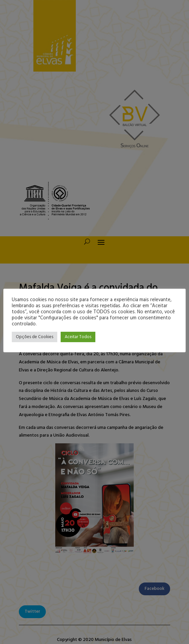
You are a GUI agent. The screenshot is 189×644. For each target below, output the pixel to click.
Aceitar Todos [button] (78, 337)
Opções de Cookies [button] (35, 337)
